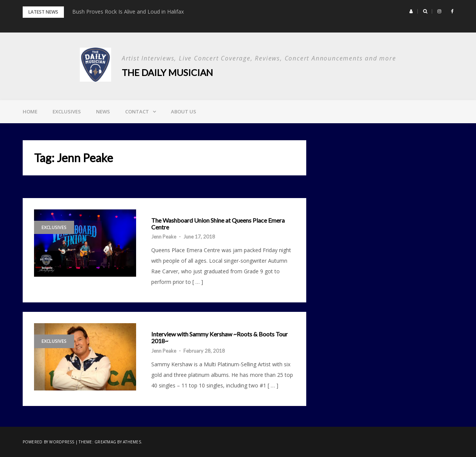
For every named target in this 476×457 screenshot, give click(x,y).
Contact (137, 112)
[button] (411, 11)
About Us (184, 112)
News (103, 112)
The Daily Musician (167, 72)
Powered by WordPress (49, 442)
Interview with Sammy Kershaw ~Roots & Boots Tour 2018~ (219, 337)
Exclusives (67, 112)
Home (30, 112)
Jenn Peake (164, 237)
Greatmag (105, 442)
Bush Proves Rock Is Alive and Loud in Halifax (128, 12)
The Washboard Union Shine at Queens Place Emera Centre (218, 224)
